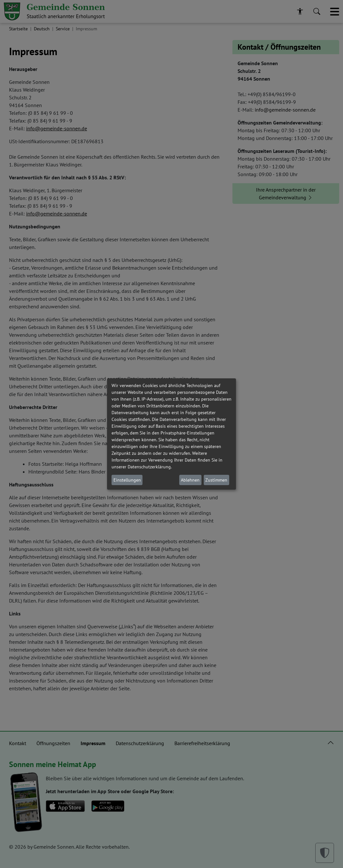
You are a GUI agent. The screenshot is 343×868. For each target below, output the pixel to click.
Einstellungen (127, 480)
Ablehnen (190, 480)
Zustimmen (216, 480)
